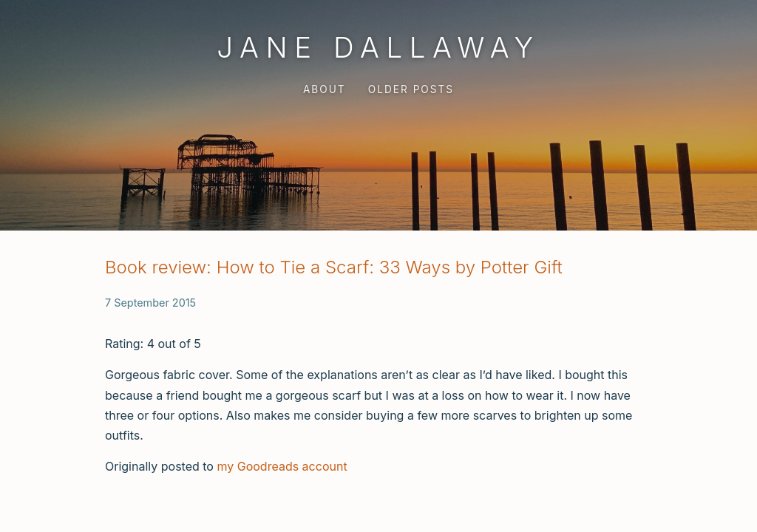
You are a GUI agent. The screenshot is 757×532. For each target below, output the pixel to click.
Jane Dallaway (378, 47)
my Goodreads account (282, 466)
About (325, 89)
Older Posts (411, 89)
